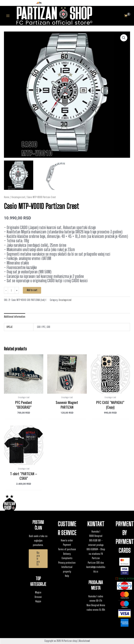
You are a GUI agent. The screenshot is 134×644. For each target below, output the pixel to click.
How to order (67, 540)
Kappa (38, 601)
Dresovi (38, 597)
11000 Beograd (96, 536)
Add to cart (32, 290)
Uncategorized (18, 197)
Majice (38, 592)
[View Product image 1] (19, 175)
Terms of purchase (67, 549)
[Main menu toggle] (8, 16)
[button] (124, 38)
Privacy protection (67, 563)
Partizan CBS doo (96, 563)
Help (67, 576)
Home (7, 197)
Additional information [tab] (15, 317)
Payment (67, 545)
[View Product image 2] (51, 175)
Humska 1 (96, 532)
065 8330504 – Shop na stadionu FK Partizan (96, 554)
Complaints (67, 558)
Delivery (67, 554)
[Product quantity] (11, 290)
